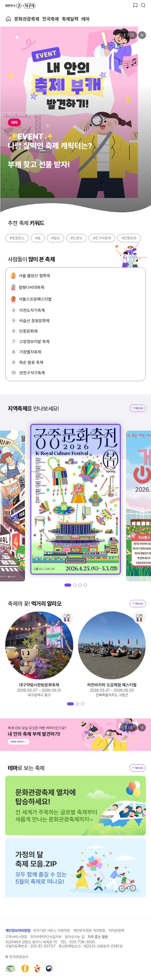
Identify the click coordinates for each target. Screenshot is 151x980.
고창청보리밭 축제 (34, 342)
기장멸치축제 (30, 352)
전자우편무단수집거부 (46, 937)
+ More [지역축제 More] (138, 408)
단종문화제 (28, 331)
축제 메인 (8, 19)
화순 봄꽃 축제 (31, 362)
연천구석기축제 (32, 373)
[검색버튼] (143, 5)
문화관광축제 (27, 19)
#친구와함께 (102, 238)
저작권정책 (116, 931)
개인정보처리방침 (18, 931)
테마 (86, 19)
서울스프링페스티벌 (35, 299)
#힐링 (56, 238)
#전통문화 (129, 238)
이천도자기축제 (32, 310)
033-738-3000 (82, 942)
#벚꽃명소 (17, 238)
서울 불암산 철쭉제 (34, 276)
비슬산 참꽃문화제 (34, 321)
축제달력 (70, 19)
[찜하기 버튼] (135, 5)
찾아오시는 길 (75, 937)
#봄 (38, 238)
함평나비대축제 (32, 287)
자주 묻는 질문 (98, 937)
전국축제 (51, 19)
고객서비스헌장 (16, 937)
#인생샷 (76, 238)
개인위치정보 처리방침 (89, 931)
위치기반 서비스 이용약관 (52, 931)
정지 (142, 35)
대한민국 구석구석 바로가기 (20, 6)
